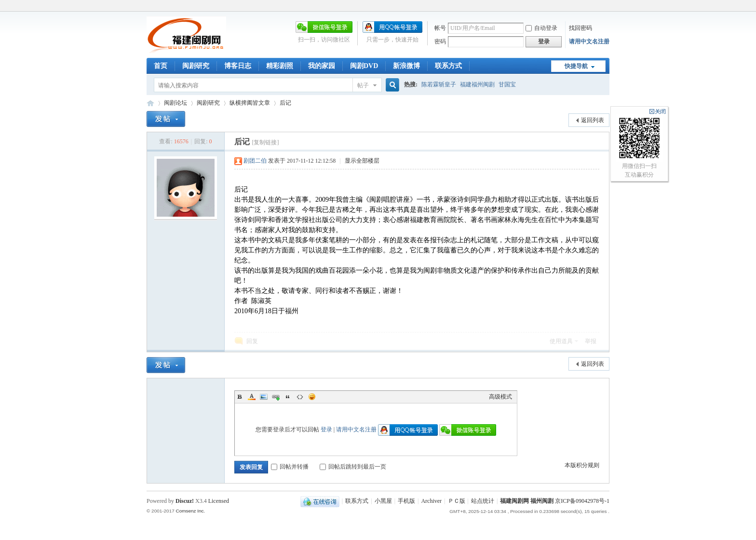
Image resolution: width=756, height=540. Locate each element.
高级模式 (500, 397)
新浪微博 (406, 66)
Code (300, 397)
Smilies (312, 397)
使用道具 (561, 341)
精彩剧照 (280, 66)
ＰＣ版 (457, 501)
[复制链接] (265, 142)
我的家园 (322, 66)
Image (264, 397)
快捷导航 (576, 66)
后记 (285, 103)
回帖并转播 (290, 467)
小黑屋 (383, 501)
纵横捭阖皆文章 (250, 103)
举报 (591, 341)
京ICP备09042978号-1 (582, 501)
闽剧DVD (364, 66)
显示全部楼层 (362, 161)
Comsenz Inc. (190, 511)
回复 (252, 341)
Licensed (219, 501)
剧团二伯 (255, 161)
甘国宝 (507, 84)
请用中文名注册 (589, 42)
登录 (326, 429)
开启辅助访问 (607, 7)
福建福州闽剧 (477, 84)
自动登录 (541, 28)
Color (252, 397)
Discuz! (185, 501)
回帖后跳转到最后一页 (353, 467)
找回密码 (580, 28)
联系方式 (448, 66)
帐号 (440, 28)
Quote (288, 397)
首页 (161, 66)
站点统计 (483, 501)
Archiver (431, 501)
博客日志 (238, 66)
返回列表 (593, 120)
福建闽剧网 (150, 103)
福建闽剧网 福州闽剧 (527, 501)
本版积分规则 (582, 465)
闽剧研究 (196, 66)
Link (276, 397)
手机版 (406, 501)
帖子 (363, 85)
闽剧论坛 (175, 103)
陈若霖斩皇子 (439, 84)
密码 (440, 42)
